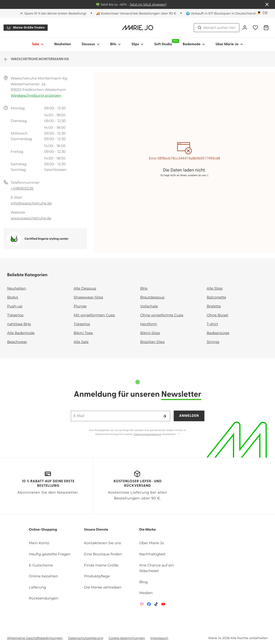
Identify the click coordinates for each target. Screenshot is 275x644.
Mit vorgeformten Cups (94, 315)
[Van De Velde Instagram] (142, 605)
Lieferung (38, 588)
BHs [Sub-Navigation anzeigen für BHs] (116, 44)
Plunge (80, 306)
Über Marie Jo (152, 543)
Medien (146, 593)
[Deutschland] (263, 13)
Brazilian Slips (153, 342)
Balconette (216, 297)
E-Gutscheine (41, 565)
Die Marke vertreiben (103, 588)
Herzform (149, 324)
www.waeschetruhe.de (31, 218)
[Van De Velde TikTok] (156, 605)
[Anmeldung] (245, 28)
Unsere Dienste (96, 530)
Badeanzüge (218, 333)
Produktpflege (97, 576)
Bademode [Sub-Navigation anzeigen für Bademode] (194, 44)
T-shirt (212, 324)
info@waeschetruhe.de (31, 203)
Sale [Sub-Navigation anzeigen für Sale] (38, 44)
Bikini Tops (83, 333)
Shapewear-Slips (88, 297)
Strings (213, 342)
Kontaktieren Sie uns (103, 543)
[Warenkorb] (266, 28)
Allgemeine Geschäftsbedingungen (35, 638)
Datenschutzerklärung (147, 434)
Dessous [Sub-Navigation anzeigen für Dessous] (91, 44)
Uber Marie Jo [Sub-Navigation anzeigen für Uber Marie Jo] (229, 44)
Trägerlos (15, 315)
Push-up (15, 306)
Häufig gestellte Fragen (50, 554)
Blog (143, 582)
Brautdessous (152, 297)
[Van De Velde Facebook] (149, 605)
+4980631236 (22, 189)
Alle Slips (215, 289)
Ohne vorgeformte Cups (162, 315)
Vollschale (149, 306)
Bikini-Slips (150, 333)
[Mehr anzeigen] (179, 434)
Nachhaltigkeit (152, 554)
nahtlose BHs (19, 324)
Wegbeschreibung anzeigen (36, 96)
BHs (144, 289)
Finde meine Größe (101, 565)
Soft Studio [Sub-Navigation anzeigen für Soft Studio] (166, 43)
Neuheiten (63, 44)
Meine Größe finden (26, 28)
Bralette (214, 306)
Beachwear (17, 342)
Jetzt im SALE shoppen (148, 4)
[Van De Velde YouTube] (163, 605)
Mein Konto (39, 543)
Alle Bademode (21, 333)
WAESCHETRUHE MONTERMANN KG (36, 59)
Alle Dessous (85, 289)
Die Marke (148, 530)
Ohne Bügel (217, 315)
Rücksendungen (44, 598)
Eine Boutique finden (103, 554)
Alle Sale (81, 342)
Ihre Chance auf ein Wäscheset (156, 568)
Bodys (13, 297)
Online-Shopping (43, 530)
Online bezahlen (44, 576)
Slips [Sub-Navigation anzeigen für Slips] (137, 44)
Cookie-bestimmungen (127, 638)
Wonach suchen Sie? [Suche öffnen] (217, 28)
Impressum (159, 638)
